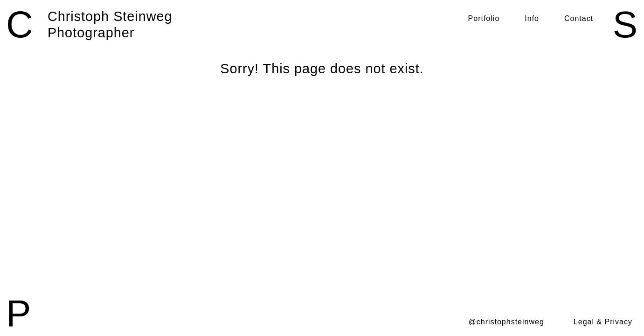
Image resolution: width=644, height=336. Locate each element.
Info (532, 18)
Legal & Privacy (603, 322)
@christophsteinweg (506, 322)
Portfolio (484, 18)
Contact (579, 18)
